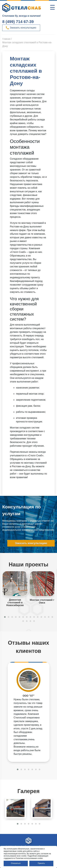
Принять (41, 863)
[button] (5, 617)
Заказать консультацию (21, 28)
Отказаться (16, 863)
